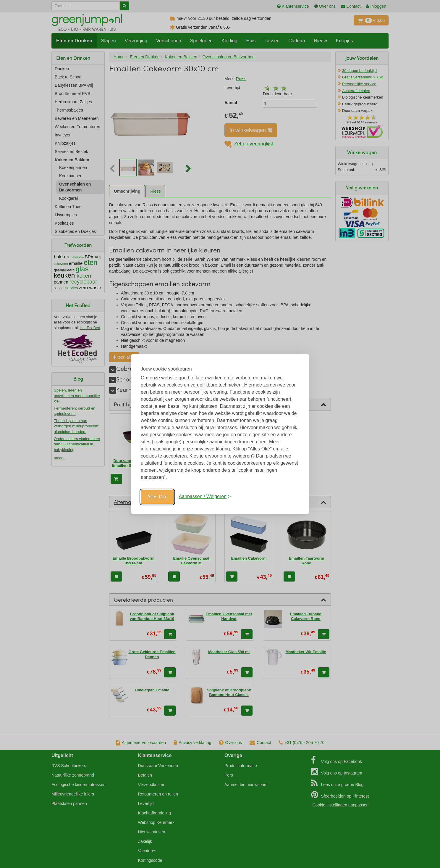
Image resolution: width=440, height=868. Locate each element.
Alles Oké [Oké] (157, 497)
